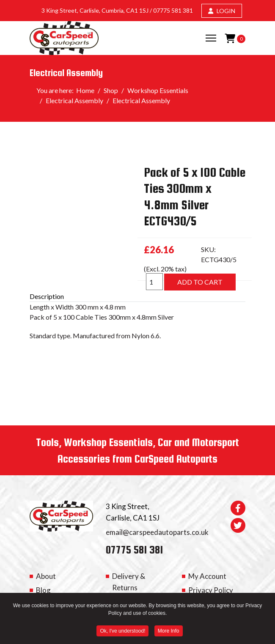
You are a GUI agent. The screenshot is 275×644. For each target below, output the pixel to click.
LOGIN (222, 11)
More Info (169, 632)
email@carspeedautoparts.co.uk (157, 532)
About (46, 576)
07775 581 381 (173, 10)
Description (47, 296)
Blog (43, 590)
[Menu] (211, 38)
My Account (207, 576)
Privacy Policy (211, 590)
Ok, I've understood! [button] (122, 632)
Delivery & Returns (129, 582)
